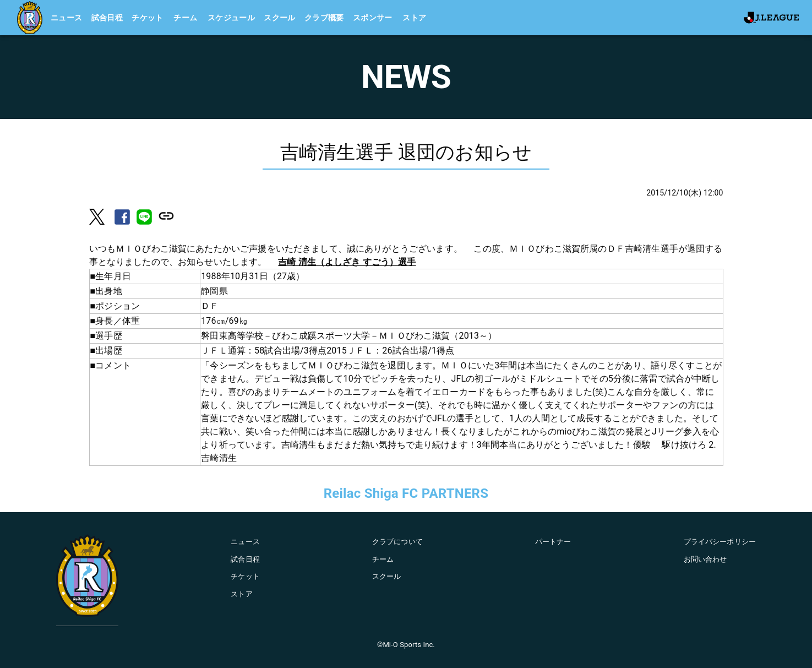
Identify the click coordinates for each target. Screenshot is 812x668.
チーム (185, 18)
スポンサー (373, 18)
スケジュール (231, 18)
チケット (148, 18)
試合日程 (107, 18)
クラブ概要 (324, 18)
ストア (414, 18)
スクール (280, 18)
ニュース (67, 18)
